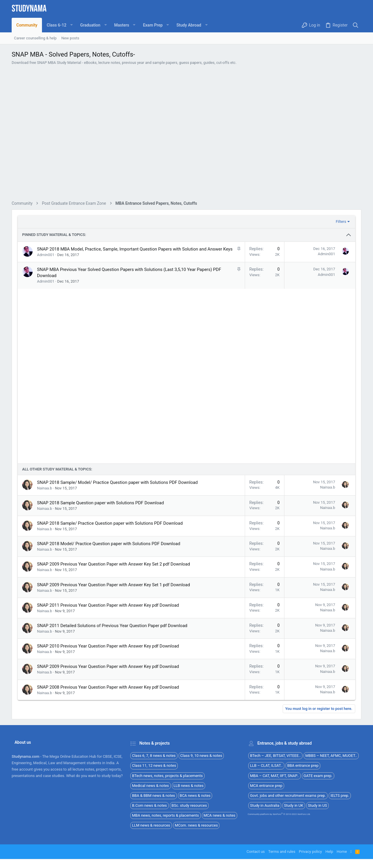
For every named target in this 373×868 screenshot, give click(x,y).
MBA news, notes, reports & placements (166, 815)
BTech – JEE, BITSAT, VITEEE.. (275, 756)
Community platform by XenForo (279, 814)
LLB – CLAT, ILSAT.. (266, 765)
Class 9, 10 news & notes (201, 756)
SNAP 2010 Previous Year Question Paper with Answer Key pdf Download (108, 646)
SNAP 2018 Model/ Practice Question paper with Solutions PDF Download (109, 544)
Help (329, 852)
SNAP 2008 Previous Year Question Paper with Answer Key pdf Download (108, 687)
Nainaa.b (45, 488)
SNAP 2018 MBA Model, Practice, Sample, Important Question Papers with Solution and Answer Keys (135, 249)
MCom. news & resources (196, 825)
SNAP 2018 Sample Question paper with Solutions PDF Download (100, 503)
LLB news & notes (189, 786)
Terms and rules (282, 852)
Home (342, 852)
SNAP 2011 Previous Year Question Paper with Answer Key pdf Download (108, 605)
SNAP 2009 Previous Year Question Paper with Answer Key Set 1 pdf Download (114, 585)
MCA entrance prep (266, 786)
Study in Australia (265, 805)
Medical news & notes (151, 786)
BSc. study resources (189, 805)
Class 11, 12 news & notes (154, 765)
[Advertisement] (186, 134)
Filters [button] (341, 222)
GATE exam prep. (318, 776)
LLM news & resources (151, 825)
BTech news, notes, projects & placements (167, 776)
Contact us (256, 852)
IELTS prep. (340, 796)
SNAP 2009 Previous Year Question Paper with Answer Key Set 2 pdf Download (114, 564)
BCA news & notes (195, 796)
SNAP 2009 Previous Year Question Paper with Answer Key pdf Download (108, 666)
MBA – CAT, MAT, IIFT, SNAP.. (275, 776)
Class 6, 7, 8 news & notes (154, 756)
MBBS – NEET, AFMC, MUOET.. (331, 756)
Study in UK (294, 805)
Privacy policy (310, 852)
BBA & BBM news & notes (154, 796)
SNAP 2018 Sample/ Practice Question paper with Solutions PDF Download (110, 523)
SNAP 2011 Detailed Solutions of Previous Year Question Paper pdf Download (112, 626)
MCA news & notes (220, 815)
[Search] (356, 25)
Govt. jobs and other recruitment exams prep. (288, 796)
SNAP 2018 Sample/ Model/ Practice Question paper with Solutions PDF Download (117, 482)
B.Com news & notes (149, 805)
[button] (59, 25)
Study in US (318, 805)
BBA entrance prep (303, 765)
